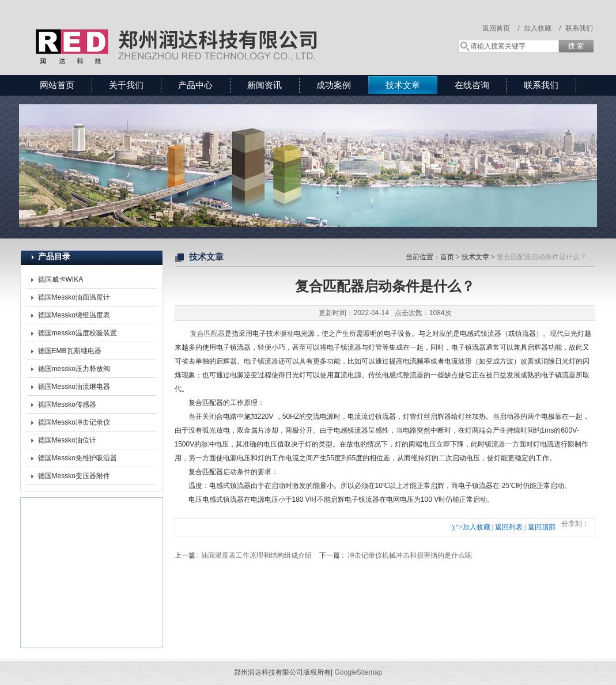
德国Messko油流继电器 (74, 387)
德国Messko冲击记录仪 (74, 422)
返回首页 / (501, 28)
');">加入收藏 (470, 527)
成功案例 (334, 85)
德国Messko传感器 (67, 404)
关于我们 (126, 85)
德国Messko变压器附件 (74, 476)
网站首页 (57, 85)
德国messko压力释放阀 (74, 369)
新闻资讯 (264, 85)
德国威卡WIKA (61, 279)
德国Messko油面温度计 (74, 297)
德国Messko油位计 (67, 440)
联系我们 (579, 28)
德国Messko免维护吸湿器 (78, 458)
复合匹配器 (207, 334)
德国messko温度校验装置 (78, 333)
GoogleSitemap (358, 672)
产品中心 (195, 85)
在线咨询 (472, 85)
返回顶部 (542, 527)
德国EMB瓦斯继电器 (70, 351)
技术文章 (403, 85)
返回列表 (509, 527)
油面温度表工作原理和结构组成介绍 (256, 555)
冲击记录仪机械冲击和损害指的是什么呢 (410, 555)
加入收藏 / (543, 28)
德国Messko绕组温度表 (74, 315)
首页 (447, 257)
